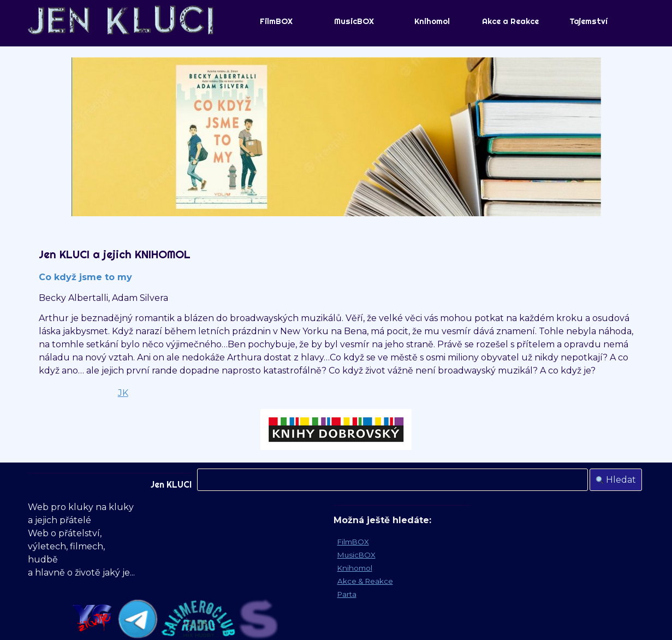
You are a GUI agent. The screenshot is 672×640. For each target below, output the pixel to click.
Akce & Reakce (365, 581)
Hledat (621, 480)
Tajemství (588, 21)
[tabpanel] (336, 349)
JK (123, 393)
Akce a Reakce (510, 21)
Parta (347, 594)
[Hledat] (393, 480)
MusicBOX (354, 21)
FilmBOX (276, 21)
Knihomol (432, 21)
